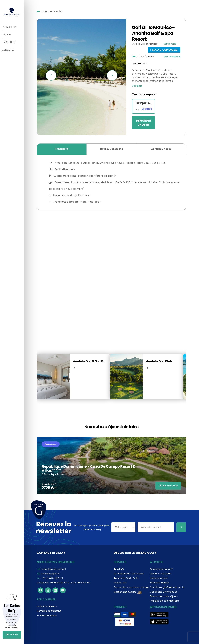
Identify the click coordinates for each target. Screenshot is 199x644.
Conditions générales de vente (167, 587)
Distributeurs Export (161, 574)
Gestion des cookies (128, 592)
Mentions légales (159, 583)
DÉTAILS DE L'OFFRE (168, 486)
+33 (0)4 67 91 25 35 (52, 578)
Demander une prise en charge (131, 587)
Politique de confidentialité (165, 601)
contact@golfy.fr (50, 574)
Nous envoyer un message (56, 562)
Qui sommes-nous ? (161, 569)
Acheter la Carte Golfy (126, 578)
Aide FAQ (119, 569)
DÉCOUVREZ (12, 635)
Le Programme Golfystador (129, 574)
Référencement (159, 578)
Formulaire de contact (53, 569)
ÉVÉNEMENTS (9, 42)
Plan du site (120, 583)
